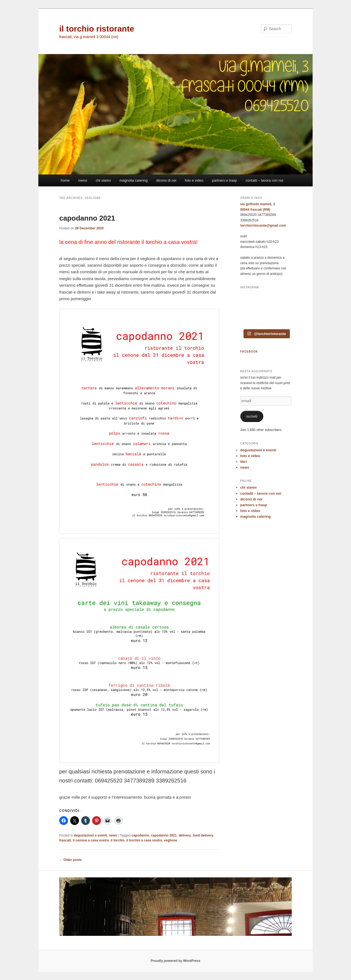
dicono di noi (166, 180)
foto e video (194, 180)
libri (244, 462)
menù (83, 180)
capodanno (140, 835)
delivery (185, 835)
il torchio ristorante (97, 29)
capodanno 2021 (87, 218)
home (65, 180)
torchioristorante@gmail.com (263, 226)
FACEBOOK (249, 352)
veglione (171, 840)
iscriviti (252, 416)
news (113, 835)
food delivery (203, 835)
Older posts (70, 860)
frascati (65, 840)
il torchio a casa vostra (144, 840)
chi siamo (103, 180)
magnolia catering (134, 180)
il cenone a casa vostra (91, 840)
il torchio (118, 840)
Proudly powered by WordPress (175, 961)
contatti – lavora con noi (264, 180)
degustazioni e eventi (90, 835)
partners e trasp (224, 180)
